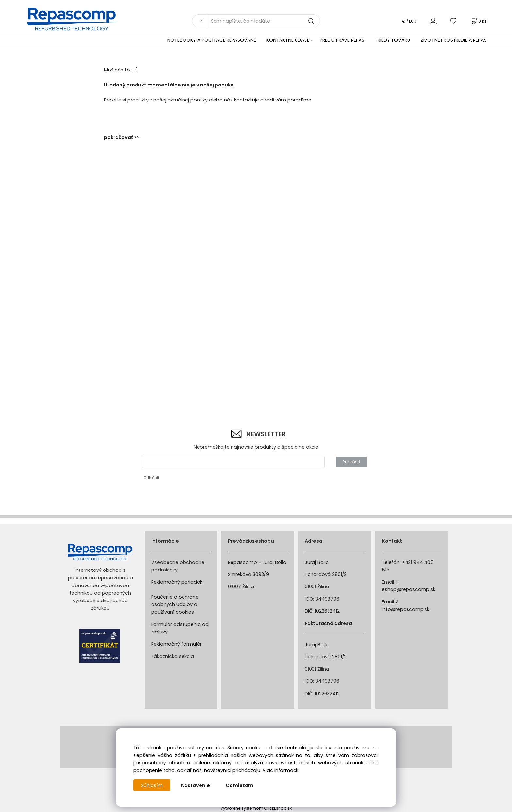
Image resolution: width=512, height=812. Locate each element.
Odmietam (240, 785)
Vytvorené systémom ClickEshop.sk (256, 808)
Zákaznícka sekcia (173, 656)
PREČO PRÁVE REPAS (342, 40)
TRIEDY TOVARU (392, 40)
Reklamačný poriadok (177, 582)
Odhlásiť (151, 478)
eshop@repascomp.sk (408, 589)
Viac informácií (280, 770)
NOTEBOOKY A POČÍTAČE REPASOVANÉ (212, 40)
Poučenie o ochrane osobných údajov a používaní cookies (175, 604)
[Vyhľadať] (199, 21)
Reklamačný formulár (176, 644)
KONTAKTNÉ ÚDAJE (288, 40)
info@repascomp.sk (406, 609)
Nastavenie (195, 785)
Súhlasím (152, 785)
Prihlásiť (351, 462)
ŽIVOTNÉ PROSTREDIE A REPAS (454, 40)
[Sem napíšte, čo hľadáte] (263, 21)
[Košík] (478, 21)
